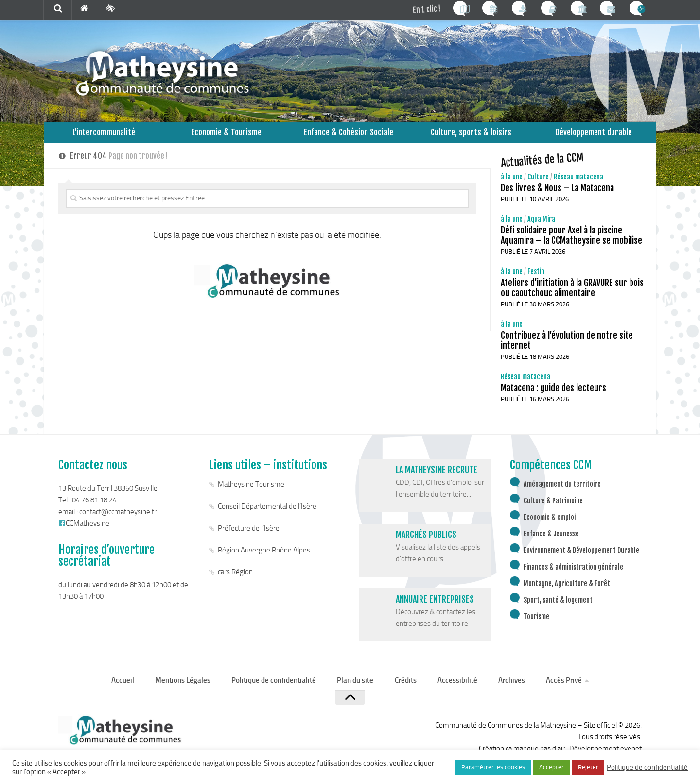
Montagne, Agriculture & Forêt (567, 592)
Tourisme (536, 625)
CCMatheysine (84, 532)
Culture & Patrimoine (553, 509)
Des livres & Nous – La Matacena (557, 196)
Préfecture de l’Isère (249, 536)
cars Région (235, 580)
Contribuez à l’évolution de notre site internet (567, 348)
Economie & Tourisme (226, 136)
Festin (536, 280)
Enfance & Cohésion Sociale (349, 136)
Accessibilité (454, 690)
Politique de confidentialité (279, 690)
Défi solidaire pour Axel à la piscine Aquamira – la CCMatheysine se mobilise (571, 243)
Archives (505, 690)
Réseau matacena (578, 185)
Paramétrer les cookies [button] (493, 767)
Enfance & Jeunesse (551, 542)
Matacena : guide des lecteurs (553, 396)
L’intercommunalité (104, 136)
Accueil (132, 690)
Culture (538, 185)
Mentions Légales (190, 690)
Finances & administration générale (573, 575)
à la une (512, 185)
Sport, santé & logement (558, 608)
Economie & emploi (550, 526)
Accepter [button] (551, 767)
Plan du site (358, 690)
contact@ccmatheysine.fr (118, 520)
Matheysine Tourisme (251, 493)
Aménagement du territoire (562, 492)
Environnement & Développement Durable (581, 559)
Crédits (405, 690)
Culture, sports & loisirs (471, 136)
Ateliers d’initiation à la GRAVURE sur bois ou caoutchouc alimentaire (572, 296)
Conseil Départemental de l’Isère (267, 515)
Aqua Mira (541, 227)
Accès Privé (555, 690)
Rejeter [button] (588, 767)
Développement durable (594, 136)
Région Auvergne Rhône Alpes (264, 558)
